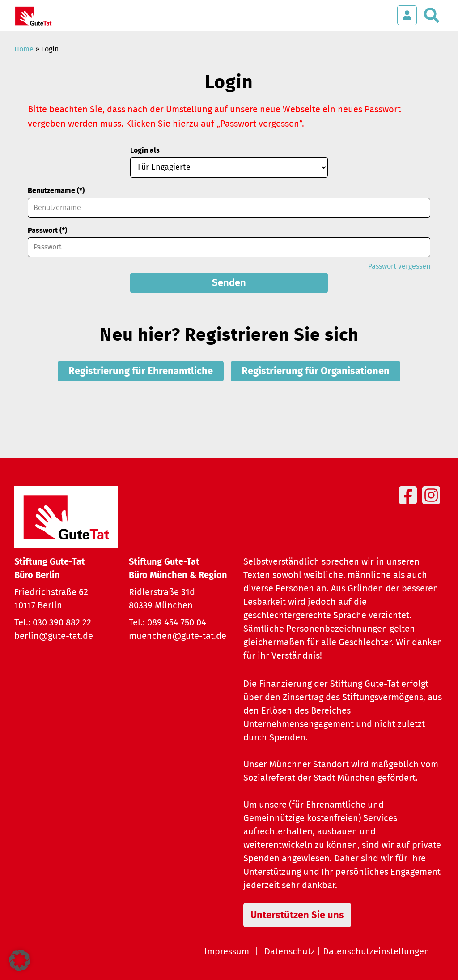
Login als (145, 150)
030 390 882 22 (62, 623)
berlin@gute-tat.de (54, 636)
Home (24, 49)
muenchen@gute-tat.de (178, 636)
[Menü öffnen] (380, 11)
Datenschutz (290, 952)
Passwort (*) (47, 231)
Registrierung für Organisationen (316, 371)
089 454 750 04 (177, 623)
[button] (20, 960)
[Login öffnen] (407, 15)
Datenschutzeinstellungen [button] (376, 952)
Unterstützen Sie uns (297, 915)
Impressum (227, 952)
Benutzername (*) (56, 191)
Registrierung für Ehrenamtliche (141, 371)
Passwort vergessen (399, 266)
